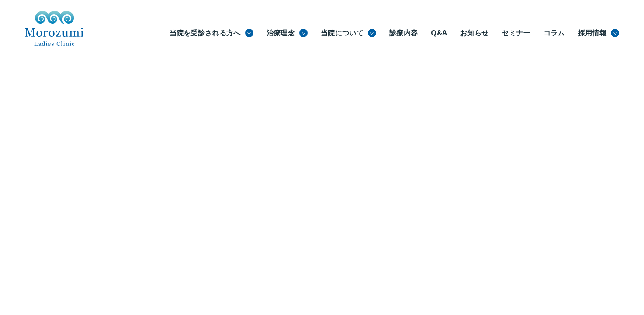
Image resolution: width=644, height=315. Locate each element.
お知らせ (474, 33)
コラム (554, 33)
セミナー (516, 33)
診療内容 (403, 33)
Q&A (439, 33)
